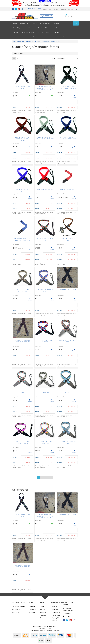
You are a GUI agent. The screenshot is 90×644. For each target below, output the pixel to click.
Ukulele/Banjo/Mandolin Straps (50, 41)
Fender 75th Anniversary (52, 32)
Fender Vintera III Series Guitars (21, 37)
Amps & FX (34, 23)
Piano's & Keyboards (18, 28)
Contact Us (71, 9)
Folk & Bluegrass (24, 23)
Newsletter (63, 9)
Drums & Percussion (45, 23)
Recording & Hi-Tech (43, 28)
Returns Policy (56, 612)
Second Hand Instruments (28, 32)
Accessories (56, 23)
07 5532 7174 (68, 613)
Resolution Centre (32, 613)
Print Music (16, 32)
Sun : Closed (15, 612)
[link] (64, 620)
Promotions (55, 37)
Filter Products (18, 53)
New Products (46, 37)
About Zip (54, 621)
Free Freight (71, 17)
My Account (32, 607)
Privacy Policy (56, 609)
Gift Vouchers (36, 37)
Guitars (15, 23)
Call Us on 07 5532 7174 (35, 8)
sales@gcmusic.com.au (71, 616)
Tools (63, 37)
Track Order (32, 609)
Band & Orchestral (56, 28)
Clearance (40, 32)
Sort (53, 59)
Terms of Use (56, 607)
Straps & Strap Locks (32, 41)
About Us (56, 9)
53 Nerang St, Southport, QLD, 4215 (69, 609)
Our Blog (43, 609)
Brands (45, 9)
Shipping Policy (56, 618)
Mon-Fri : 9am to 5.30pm (19, 607)
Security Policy (56, 615)
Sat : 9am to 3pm (17, 609)
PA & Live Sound (31, 28)
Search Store (47, 16)
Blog (50, 9)
